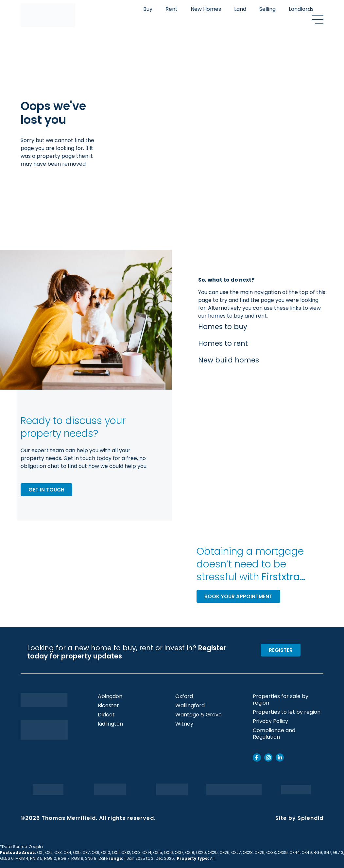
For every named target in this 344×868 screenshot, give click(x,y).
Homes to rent (223, 343)
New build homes (229, 360)
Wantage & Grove (198, 715)
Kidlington (110, 724)
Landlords (301, 9)
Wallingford (190, 706)
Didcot (106, 715)
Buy (148, 9)
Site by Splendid (299, 818)
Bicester (108, 706)
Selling (267, 9)
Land (240, 9)
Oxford (184, 696)
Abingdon (110, 696)
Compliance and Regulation (274, 734)
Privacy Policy (270, 721)
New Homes (206, 9)
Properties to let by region (287, 712)
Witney (184, 724)
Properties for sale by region (281, 700)
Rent (172, 9)
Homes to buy (223, 327)
